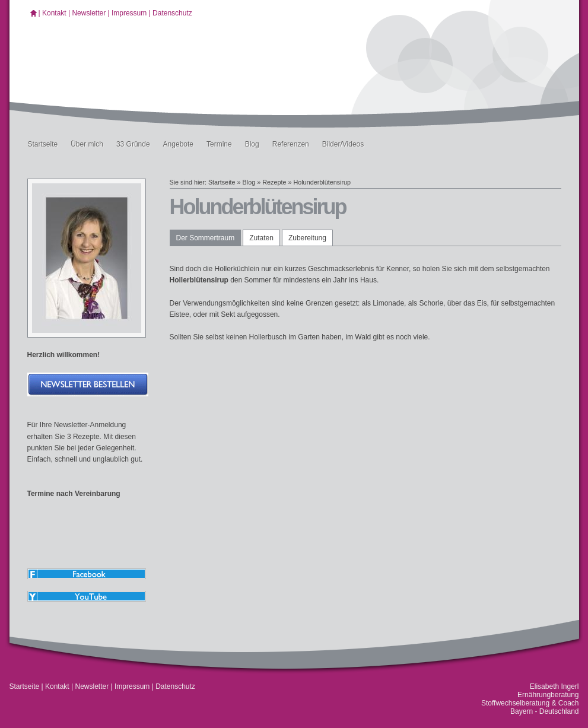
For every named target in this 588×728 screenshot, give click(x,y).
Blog (252, 144)
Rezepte (274, 182)
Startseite (43, 144)
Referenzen (291, 144)
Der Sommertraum (206, 238)
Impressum (129, 13)
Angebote (178, 144)
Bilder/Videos (343, 144)
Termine (219, 144)
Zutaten (261, 238)
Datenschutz (172, 13)
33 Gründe (133, 144)
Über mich (87, 144)
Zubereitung (307, 238)
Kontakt (54, 13)
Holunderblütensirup (322, 182)
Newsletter (89, 13)
